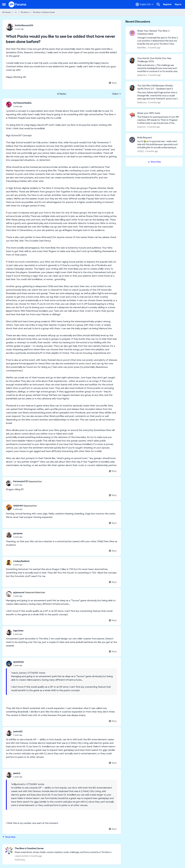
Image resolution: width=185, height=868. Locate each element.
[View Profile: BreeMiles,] (132, 33)
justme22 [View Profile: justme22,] (18, 731)
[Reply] (113, 83)
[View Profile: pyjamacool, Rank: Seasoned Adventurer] (9, 594)
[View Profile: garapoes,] (9, 535)
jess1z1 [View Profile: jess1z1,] (17, 773)
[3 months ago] (154, 48)
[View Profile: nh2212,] (132, 140)
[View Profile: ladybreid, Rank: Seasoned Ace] (9, 507)
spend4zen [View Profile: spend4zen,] (19, 662)
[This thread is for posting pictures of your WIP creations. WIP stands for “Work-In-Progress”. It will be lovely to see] (158, 120)
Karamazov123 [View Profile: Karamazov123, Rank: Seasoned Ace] (20, 481)
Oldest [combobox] (117, 94)
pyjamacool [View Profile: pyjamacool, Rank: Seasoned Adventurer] (19, 592)
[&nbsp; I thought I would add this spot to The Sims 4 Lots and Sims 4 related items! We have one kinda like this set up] (158, 41)
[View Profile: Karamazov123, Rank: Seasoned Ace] (9, 483)
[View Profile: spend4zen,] (9, 664)
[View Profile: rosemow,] (132, 115)
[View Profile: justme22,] (9, 733)
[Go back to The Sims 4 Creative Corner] (63, 848)
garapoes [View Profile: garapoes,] (18, 533)
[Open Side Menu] (4, 4)
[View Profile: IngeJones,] (9, 632)
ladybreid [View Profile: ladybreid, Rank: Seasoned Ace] (18, 506)
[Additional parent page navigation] (16, 12)
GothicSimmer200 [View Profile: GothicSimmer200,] (24, 25)
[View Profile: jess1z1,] (9, 775)
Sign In (178, 4)
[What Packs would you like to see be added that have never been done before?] (22, 106)
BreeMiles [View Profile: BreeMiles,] (142, 48)
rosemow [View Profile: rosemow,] (141, 127)
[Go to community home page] (18, 4)
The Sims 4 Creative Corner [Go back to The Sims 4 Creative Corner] (44, 12)
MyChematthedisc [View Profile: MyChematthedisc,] (22, 103)
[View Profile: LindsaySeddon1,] (9, 563)
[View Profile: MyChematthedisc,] (9, 105)
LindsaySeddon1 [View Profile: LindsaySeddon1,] (21, 561)
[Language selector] (145, 4)
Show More (9, 837)
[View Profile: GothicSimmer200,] (10, 27)
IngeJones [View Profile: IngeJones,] (18, 631)
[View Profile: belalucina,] (132, 61)
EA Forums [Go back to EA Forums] (6, 12)
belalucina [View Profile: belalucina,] (142, 75)
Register (167, 4)
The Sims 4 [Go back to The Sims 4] (25, 12)
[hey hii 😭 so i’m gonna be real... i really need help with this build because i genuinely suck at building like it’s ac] (158, 144)
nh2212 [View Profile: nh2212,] (141, 151)
